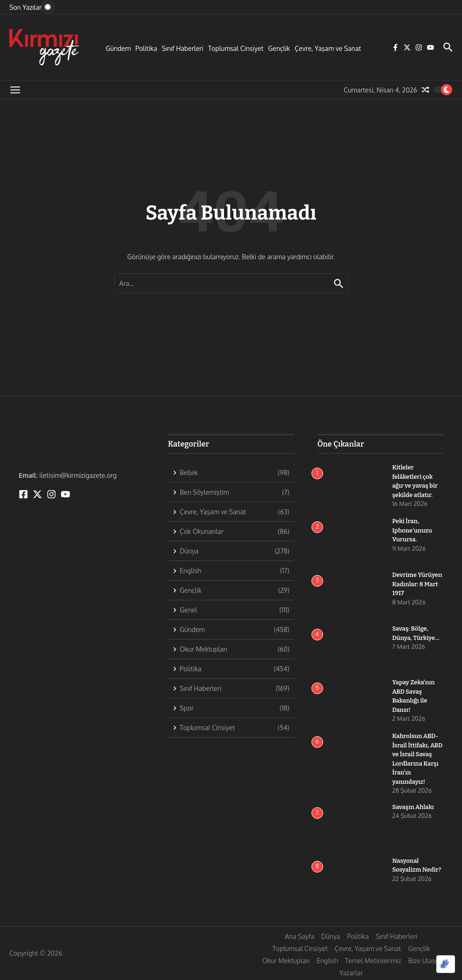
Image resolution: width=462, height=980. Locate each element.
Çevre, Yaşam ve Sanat (328, 48)
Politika (146, 48)
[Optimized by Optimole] (446, 964)
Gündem (118, 48)
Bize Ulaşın (424, 961)
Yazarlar (351, 973)
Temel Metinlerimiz (373, 961)
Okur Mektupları (286, 961)
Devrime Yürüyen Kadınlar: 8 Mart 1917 (417, 584)
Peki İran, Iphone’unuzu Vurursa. (412, 530)
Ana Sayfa (300, 936)
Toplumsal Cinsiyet (236, 48)
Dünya (331, 936)
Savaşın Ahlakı (413, 807)
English (327, 961)
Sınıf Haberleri (183, 48)
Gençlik (279, 48)
